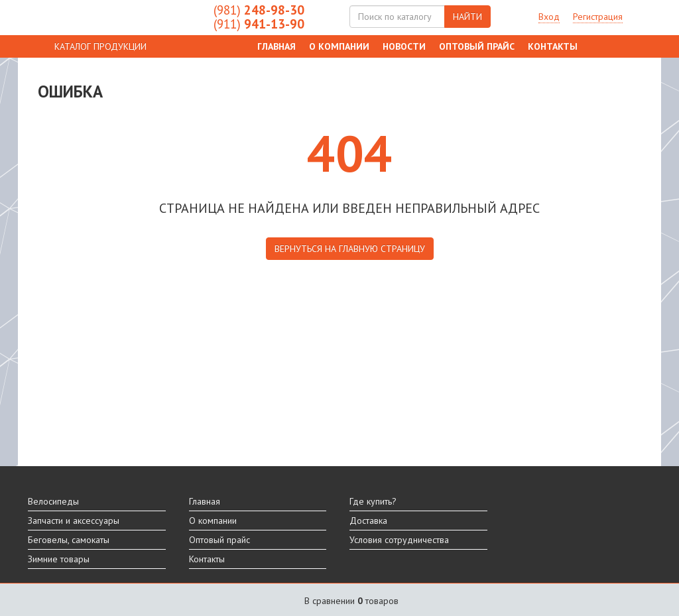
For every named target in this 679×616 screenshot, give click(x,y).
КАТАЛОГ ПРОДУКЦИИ (100, 46)
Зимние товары (59, 559)
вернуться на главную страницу (350, 249)
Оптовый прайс (477, 46)
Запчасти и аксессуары (74, 521)
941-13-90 (259, 24)
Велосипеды (53, 501)
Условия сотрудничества (399, 540)
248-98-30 (259, 10)
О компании (339, 46)
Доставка (368, 521)
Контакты (553, 46)
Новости (404, 46)
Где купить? (373, 501)
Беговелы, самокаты (69, 540)
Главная (277, 46)
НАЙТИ (467, 17)
